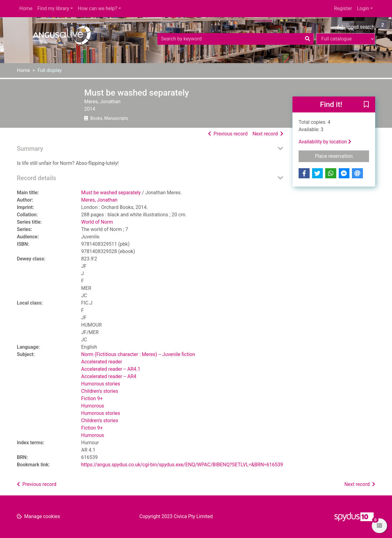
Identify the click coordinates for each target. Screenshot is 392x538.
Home (26, 8)
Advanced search (356, 27)
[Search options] (346, 39)
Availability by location (325, 142)
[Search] (307, 39)
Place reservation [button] (342, 156)
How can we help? (98, 8)
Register (343, 8)
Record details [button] (36, 178)
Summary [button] (30, 149)
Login (363, 8)
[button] (366, 105)
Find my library (53, 8)
